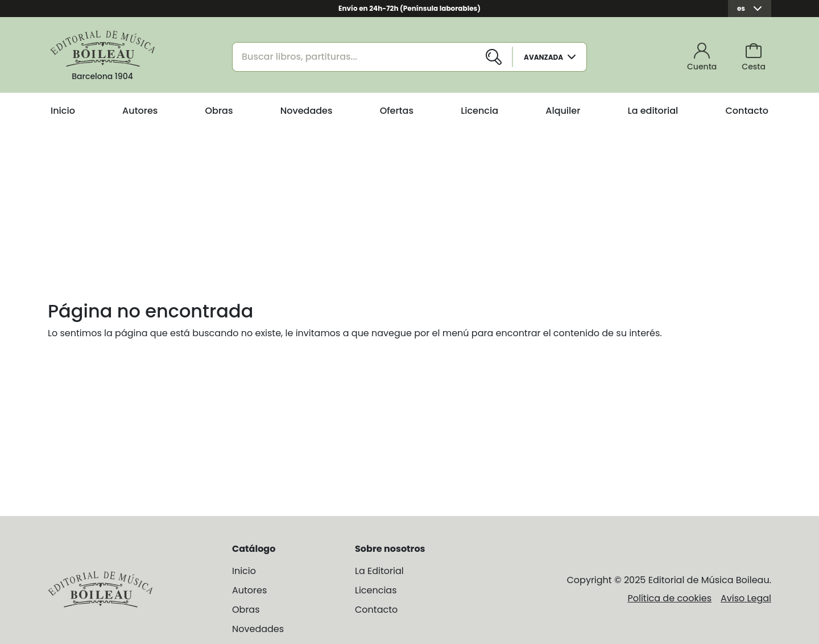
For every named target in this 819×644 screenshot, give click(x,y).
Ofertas (397, 111)
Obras (219, 111)
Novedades (307, 111)
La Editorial (379, 571)
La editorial (653, 111)
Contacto (747, 111)
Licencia (479, 111)
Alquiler (563, 111)
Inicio (63, 111)
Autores (140, 111)
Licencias (376, 590)
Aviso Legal (746, 598)
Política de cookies (669, 598)
